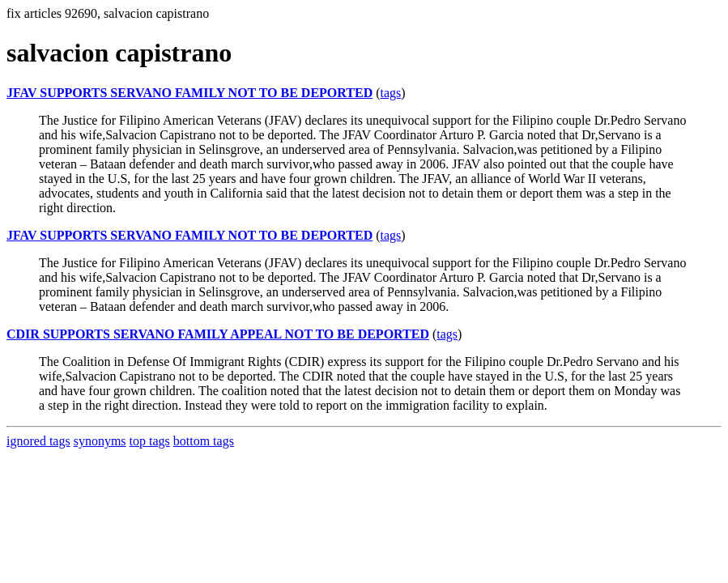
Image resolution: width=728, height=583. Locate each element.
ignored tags (38, 441)
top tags (150, 441)
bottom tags (204, 441)
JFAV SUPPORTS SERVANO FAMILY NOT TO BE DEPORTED (189, 93)
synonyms (100, 441)
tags (391, 93)
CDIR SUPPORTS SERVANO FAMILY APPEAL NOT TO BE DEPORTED (218, 334)
